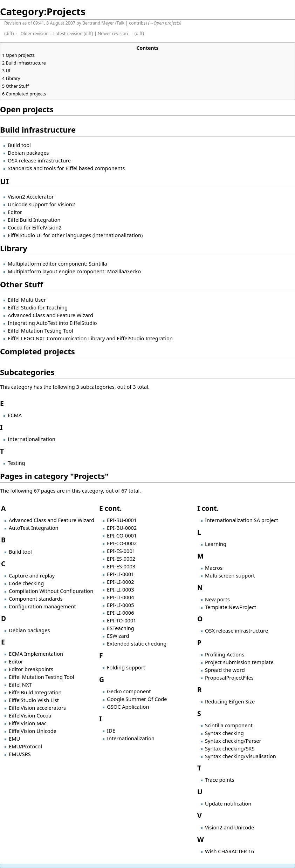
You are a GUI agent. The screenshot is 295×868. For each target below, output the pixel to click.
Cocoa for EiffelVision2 (35, 227)
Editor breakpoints (31, 669)
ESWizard (118, 636)
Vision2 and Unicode (229, 827)
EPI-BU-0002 (122, 528)
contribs (137, 23)
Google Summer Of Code (137, 699)
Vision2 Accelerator (31, 196)
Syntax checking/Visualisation (241, 756)
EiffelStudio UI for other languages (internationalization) (75, 235)
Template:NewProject (231, 607)
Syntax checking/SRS (230, 748)
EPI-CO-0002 (122, 543)
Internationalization (32, 439)
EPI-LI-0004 (121, 597)
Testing (16, 463)
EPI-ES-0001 (121, 551)
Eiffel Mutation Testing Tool (40, 330)
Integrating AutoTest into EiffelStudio (52, 323)
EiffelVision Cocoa (30, 715)
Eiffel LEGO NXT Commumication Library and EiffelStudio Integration (90, 338)
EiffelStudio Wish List (34, 700)
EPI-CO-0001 (122, 535)
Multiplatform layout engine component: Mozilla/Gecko (74, 271)
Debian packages (28, 153)
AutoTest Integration (34, 528)
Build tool (19, 145)
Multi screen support (230, 575)
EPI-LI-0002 (121, 582)
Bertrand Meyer (98, 23)
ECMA (15, 415)
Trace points (220, 780)
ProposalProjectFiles (229, 677)
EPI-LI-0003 (121, 589)
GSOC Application (128, 707)
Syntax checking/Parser (233, 741)
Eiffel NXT (20, 685)
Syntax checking (224, 733)
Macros (214, 568)
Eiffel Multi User (27, 300)
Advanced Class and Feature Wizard (50, 315)
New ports (217, 599)
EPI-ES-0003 (121, 566)
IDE (111, 730)
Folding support (126, 667)
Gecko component (129, 691)
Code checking (26, 583)
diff (9, 34)
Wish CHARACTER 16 (229, 851)
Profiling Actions (225, 654)
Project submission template (239, 662)
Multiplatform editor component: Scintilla (57, 263)
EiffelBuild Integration (34, 220)
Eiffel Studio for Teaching (38, 307)
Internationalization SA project (242, 520)
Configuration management (42, 606)
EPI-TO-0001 (122, 620)
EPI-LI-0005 (121, 605)
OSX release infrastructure (39, 160)
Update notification (228, 803)
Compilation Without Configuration (51, 591)
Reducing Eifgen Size (230, 701)
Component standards (36, 599)
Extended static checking (137, 643)
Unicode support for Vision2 (41, 204)
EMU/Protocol (25, 746)
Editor (15, 212)
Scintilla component (229, 725)
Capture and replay (32, 575)
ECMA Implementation (36, 654)
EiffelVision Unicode (33, 731)
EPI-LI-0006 (121, 613)
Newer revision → (116, 34)
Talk (121, 23)
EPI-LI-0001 (121, 574)
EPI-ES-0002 (121, 559)
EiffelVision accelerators (37, 708)
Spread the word (225, 670)
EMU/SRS (20, 754)
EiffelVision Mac (28, 723)
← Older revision (32, 34)
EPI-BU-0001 (122, 520)
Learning (216, 544)
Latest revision (68, 34)
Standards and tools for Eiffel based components (66, 168)
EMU (14, 739)
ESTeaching (121, 628)
